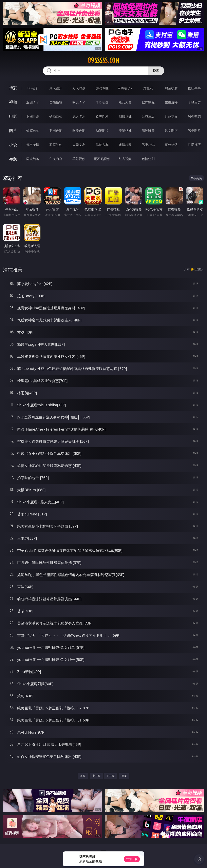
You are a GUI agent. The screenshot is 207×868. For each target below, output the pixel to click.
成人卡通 (79, 116)
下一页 (111, 776)
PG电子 (33, 88)
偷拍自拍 (56, 116)
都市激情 (33, 145)
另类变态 (194, 116)
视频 (13, 102)
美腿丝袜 (125, 131)
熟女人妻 (125, 102)
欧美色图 (79, 131)
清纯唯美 (148, 131)
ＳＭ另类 (194, 102)
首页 (83, 776)
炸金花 (148, 88)
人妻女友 (79, 145)
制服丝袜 (125, 116)
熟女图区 (171, 131)
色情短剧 (148, 159)
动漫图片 (102, 131)
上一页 (96, 776)
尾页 (124, 776)
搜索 (156, 71)
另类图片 (194, 131)
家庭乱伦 (56, 145)
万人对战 (79, 88)
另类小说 (148, 145)
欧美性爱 (102, 116)
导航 (13, 159)
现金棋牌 (171, 88)
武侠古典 (102, 145)
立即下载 (132, 859)
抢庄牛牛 (194, 88)
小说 (13, 145)
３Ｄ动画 (102, 102)
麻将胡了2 (125, 88)
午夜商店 (56, 159)
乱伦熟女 (171, 116)
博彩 (13, 88)
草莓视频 (79, 159)
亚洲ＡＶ (33, 102)
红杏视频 (125, 159)
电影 (13, 116)
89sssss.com (103, 60)
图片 (13, 130)
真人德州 (56, 88)
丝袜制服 (148, 102)
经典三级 (148, 116)
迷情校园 (125, 145)
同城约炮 (33, 159)
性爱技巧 (194, 145)
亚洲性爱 (33, 116)
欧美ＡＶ (79, 102)
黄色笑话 (171, 145)
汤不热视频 (102, 159)
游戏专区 (102, 88)
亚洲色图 (56, 131)
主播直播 (171, 102)
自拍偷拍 (56, 102)
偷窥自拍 (33, 131)
